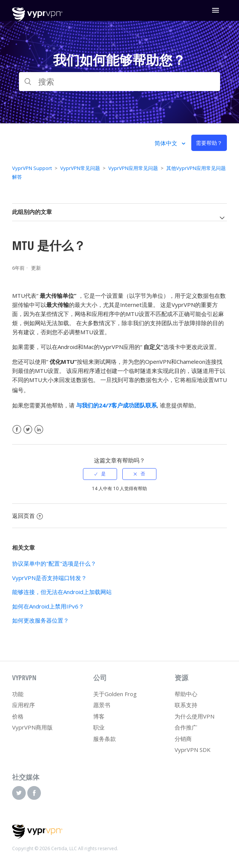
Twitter (28, 430)
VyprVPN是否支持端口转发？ (49, 578)
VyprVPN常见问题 (80, 168)
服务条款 (105, 739)
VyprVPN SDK (193, 750)
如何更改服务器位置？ (41, 620)
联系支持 (186, 705)
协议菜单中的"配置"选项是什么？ (54, 563)
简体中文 (167, 143)
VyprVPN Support (32, 168)
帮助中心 (186, 694)
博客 (99, 716)
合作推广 (186, 727)
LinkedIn (39, 430)
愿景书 (102, 705)
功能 (18, 694)
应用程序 (23, 705)
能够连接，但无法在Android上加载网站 (62, 592)
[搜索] (120, 82)
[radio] (100, 474)
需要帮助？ (209, 143)
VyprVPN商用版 (32, 727)
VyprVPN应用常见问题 (133, 168)
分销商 (183, 739)
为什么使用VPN (194, 716)
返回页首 (27, 516)
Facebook (17, 430)
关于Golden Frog (115, 694)
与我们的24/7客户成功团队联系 (116, 405)
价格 (18, 716)
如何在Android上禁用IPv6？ (48, 606)
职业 (99, 727)
